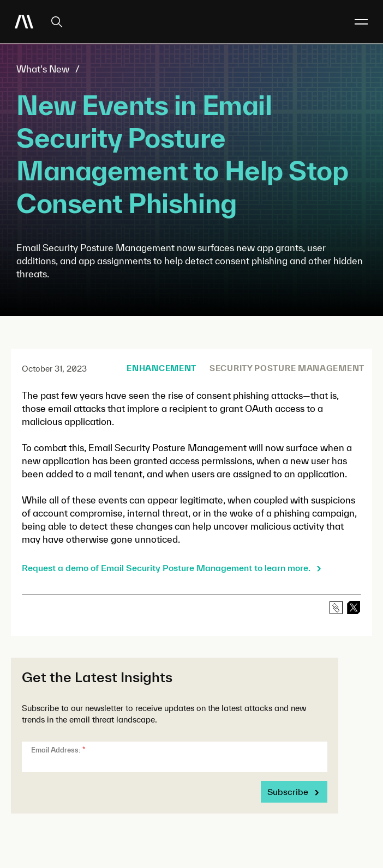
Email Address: (58, 750)
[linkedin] (354, 608)
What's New (43, 69)
